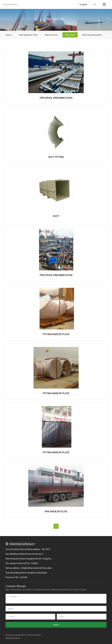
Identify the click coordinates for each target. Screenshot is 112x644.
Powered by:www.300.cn (16, 635)
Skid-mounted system (92, 35)
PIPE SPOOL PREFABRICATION (56, 98)
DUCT (56, 216)
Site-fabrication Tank (28, 35)
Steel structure (51, 35)
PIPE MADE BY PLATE (56, 512)
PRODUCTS (56, 19)
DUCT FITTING (56, 157)
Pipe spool (70, 35)
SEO (30, 635)
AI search (37, 635)
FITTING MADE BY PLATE (56, 334)
